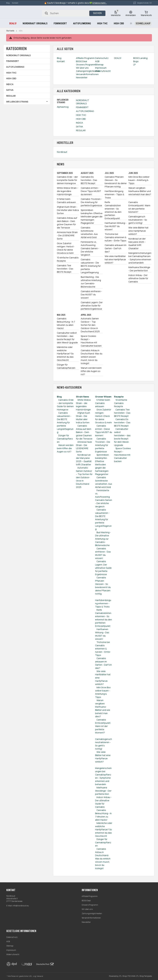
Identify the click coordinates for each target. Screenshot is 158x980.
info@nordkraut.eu (21, 906)
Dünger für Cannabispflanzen (66, 366)
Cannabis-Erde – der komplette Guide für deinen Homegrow (67, 180)
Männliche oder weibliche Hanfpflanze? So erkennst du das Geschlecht (65, 354)
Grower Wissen (103, 397)
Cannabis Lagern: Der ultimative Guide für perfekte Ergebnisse (92, 306)
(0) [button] (142, 3)
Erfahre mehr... (100, 3)
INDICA (79, 123)
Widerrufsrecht (13, 954)
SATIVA (79, 127)
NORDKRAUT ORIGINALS (83, 102)
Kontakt (15, 3)
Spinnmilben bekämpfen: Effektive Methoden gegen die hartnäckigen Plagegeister (92, 217)
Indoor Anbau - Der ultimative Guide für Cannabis (138, 278)
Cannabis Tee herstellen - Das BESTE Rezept (65, 269)
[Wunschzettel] (116, 13)
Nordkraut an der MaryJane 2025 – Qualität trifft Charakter (137, 244)
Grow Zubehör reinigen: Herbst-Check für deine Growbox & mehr (66, 248)
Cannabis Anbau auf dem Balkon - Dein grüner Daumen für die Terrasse (67, 223)
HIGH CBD (81, 119)
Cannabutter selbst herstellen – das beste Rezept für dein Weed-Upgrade (67, 338)
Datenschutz (12, 937)
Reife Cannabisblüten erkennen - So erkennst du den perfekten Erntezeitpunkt (113, 210)
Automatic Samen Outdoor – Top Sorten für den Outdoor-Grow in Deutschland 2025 (90, 325)
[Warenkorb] (146, 13)
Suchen (97, 13)
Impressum (11, 950)
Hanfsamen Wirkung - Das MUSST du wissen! (116, 226)
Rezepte (119, 397)
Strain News (82, 397)
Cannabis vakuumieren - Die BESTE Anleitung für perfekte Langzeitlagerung (91, 266)
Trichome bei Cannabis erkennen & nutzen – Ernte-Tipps (115, 237)
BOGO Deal (86, 901)
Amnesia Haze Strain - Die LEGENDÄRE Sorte (67, 235)
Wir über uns (87, 909)
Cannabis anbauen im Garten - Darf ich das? (116, 248)
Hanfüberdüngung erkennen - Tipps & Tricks (114, 194)
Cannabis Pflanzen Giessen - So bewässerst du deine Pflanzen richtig (116, 182)
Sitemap (10, 946)
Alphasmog (63, 107)
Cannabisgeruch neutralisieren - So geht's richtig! (138, 220)
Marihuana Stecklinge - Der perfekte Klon (139, 269)
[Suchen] (46, 13)
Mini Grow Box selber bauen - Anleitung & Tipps (139, 180)
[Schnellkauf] (143, 24)
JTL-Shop (123, 976)
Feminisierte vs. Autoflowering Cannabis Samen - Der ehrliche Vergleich (90, 248)
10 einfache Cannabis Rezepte (68, 259)
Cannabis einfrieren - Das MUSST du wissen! (91, 294)
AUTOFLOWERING (85, 111)
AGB (8, 941)
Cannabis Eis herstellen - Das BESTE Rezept (89, 180)
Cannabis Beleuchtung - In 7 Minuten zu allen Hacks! (66, 323)
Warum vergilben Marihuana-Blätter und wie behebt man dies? (140, 191)
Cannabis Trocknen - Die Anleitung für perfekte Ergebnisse (91, 202)
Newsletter (86, 922)
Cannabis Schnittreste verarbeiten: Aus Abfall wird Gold (89, 232)
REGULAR (81, 130)
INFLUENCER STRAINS (17, 102)
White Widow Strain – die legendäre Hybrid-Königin (68, 191)
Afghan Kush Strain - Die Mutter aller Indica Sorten (68, 210)
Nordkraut (62, 152)
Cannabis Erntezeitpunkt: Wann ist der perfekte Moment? (139, 207)
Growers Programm (90, 905)
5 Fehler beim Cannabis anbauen (66, 201)
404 (21, 31)
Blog (8, 3)
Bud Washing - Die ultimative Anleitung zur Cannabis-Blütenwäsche (91, 282)
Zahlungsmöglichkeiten (92, 913)
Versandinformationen (91, 918)
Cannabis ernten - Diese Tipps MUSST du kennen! (91, 191)
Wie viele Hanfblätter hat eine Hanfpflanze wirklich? (115, 259)
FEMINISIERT (82, 107)
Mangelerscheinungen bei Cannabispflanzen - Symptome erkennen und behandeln (140, 258)
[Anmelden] (131, 13)
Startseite (10, 31)
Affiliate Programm (90, 896)
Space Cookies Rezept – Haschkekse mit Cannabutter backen (91, 341)
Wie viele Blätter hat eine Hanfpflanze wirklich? (138, 231)
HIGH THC (81, 115)
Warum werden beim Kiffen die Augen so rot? (91, 371)
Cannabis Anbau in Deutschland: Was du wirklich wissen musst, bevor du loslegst (92, 357)
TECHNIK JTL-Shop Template (140, 976)
